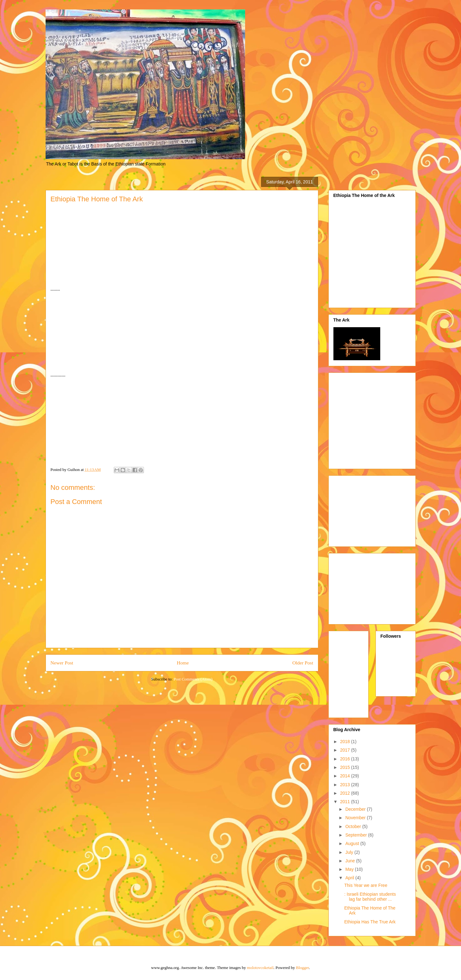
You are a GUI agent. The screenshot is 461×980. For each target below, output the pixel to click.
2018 (346, 742)
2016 (346, 759)
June (351, 861)
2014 (346, 776)
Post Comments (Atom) (193, 679)
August (353, 843)
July (350, 852)
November (356, 818)
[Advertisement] (386, 419)
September (357, 835)
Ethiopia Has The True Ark (370, 922)
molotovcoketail (260, 968)
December (356, 809)
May (350, 869)
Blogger (302, 968)
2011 (346, 802)
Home (183, 663)
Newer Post (62, 663)
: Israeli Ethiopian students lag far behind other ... (370, 897)
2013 (346, 785)
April (350, 878)
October (354, 826)
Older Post (303, 663)
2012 (346, 793)
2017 (346, 750)
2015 (346, 767)
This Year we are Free (366, 885)
